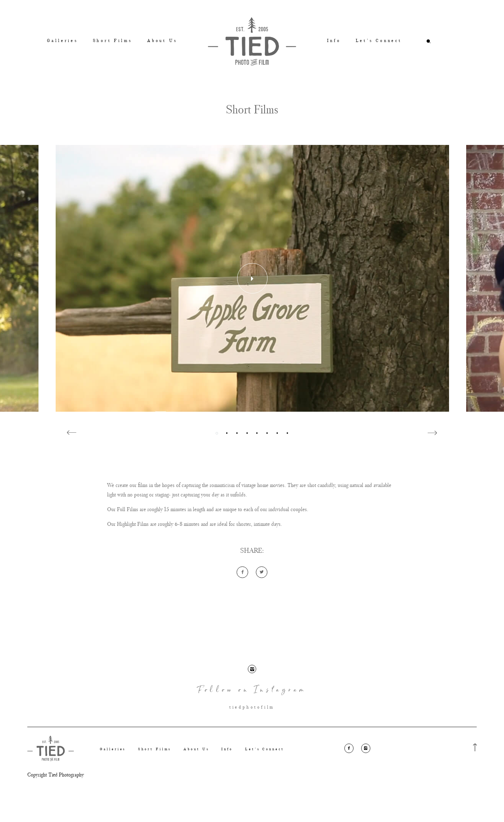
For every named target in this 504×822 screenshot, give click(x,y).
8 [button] (287, 433)
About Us (162, 41)
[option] (252, 278)
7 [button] (277, 433)
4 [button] (247, 433)
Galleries (62, 41)
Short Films (113, 41)
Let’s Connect (379, 41)
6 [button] (267, 433)
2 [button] (227, 433)
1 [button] (217, 433)
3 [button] (237, 433)
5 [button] (257, 433)
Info (334, 41)
